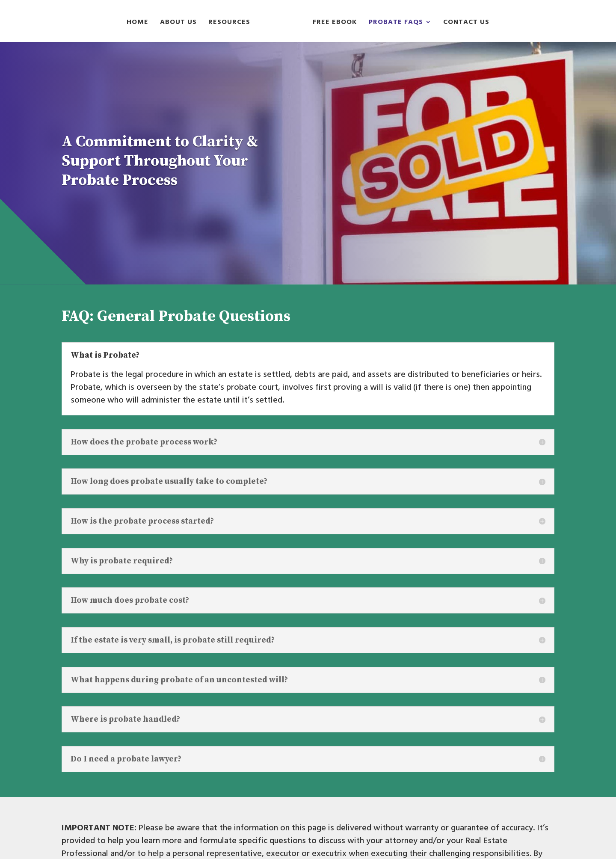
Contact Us (466, 23)
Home (138, 23)
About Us (178, 23)
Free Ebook (335, 23)
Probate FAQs (396, 23)
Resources (229, 23)
